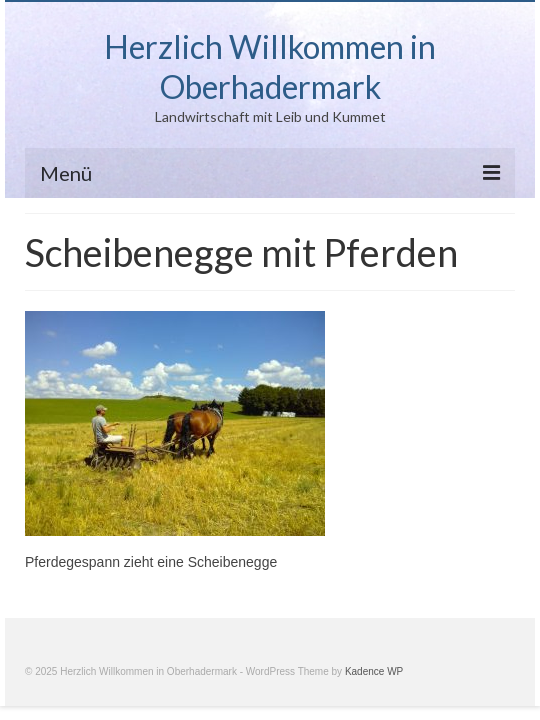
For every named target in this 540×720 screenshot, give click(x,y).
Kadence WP (374, 671)
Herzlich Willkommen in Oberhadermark (270, 66)
